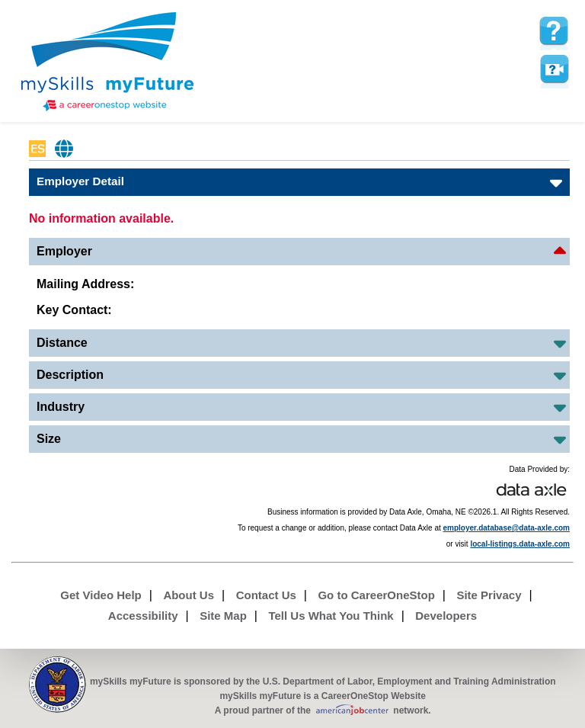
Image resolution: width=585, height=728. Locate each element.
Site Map (223, 616)
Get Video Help (101, 595)
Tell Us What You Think (331, 616)
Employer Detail (80, 181)
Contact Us (266, 595)
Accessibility (143, 616)
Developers (446, 616)
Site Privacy (489, 595)
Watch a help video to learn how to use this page (554, 69)
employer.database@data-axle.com (507, 528)
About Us (189, 595)
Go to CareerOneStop (376, 595)
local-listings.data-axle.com (520, 544)
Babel (65, 149)
